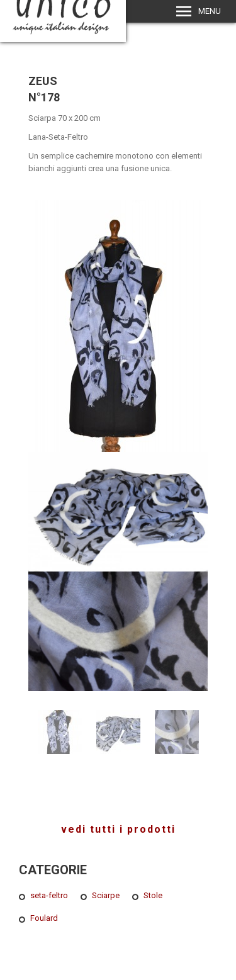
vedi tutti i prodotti (118, 829)
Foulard (44, 918)
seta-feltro (49, 895)
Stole (153, 895)
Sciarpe (106, 895)
